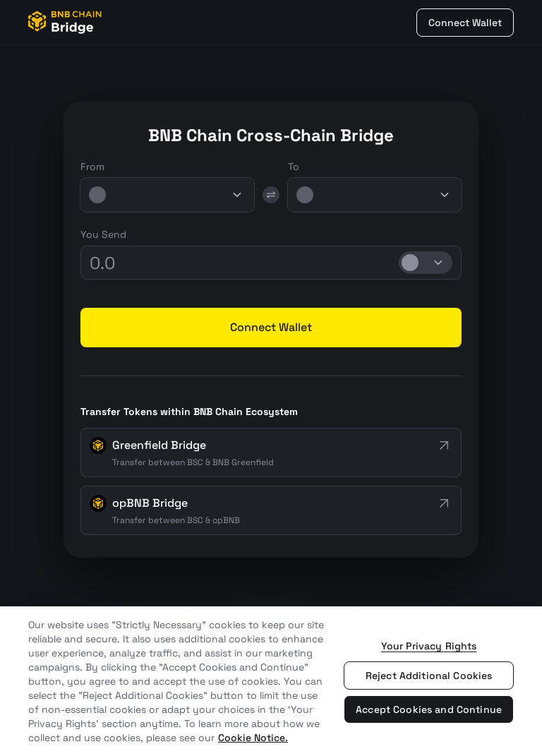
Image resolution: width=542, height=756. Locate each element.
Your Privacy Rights (429, 646)
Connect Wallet (465, 23)
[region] (271, 681)
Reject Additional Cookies (429, 676)
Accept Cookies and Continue (429, 709)
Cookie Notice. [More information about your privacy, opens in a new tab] (253, 738)
